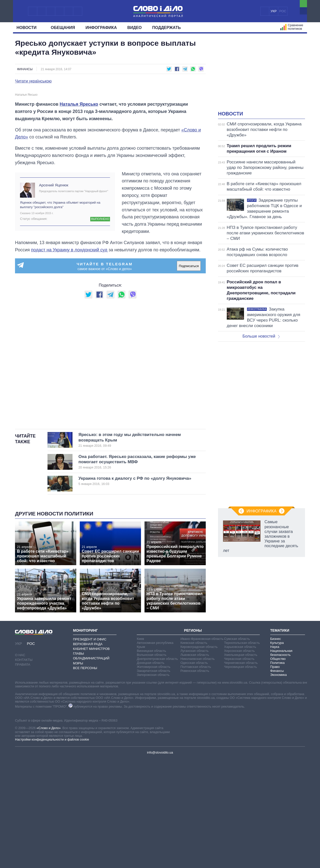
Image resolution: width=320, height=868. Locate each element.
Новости (28, 28)
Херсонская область (239, 755)
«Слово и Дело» (48, 832)
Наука (275, 751)
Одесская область (194, 767)
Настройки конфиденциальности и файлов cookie (52, 844)
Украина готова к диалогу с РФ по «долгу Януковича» (135, 585)
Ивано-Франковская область (202, 743)
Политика (277, 767)
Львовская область (195, 759)
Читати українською (33, 81)
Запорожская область (153, 779)
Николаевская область (198, 763)
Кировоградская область (199, 751)
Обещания (63, 28)
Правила (23, 769)
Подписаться (189, 370)
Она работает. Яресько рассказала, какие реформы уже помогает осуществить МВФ (137, 566)
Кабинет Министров (91, 753)
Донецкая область (150, 767)
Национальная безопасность (281, 757)
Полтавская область (196, 771)
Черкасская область (239, 763)
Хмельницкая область (241, 759)
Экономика (278, 779)
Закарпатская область (153, 775)
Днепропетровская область (157, 763)
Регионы (193, 734)
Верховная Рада (88, 748)
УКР (274, 11)
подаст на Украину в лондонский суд (69, 354)
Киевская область (194, 747)
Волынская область (151, 759)
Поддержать (166, 28)
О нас (20, 759)
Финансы (25, 69)
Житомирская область (153, 771)
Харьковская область (240, 751)
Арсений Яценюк (54, 289)
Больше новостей (261, 336)
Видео (134, 28)
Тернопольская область (242, 747)
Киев (140, 743)
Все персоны (85, 772)
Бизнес (276, 743)
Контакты (24, 764)
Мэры (78, 767)
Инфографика (101, 28)
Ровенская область (195, 775)
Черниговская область (241, 767)
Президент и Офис (90, 743)
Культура (277, 747)
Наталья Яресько (79, 208)
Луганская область (195, 755)
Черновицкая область (240, 771)
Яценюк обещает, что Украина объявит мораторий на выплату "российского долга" (60, 309)
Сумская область (237, 743)
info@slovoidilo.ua (160, 856)
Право (275, 771)
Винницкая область (151, 755)
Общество (278, 763)
